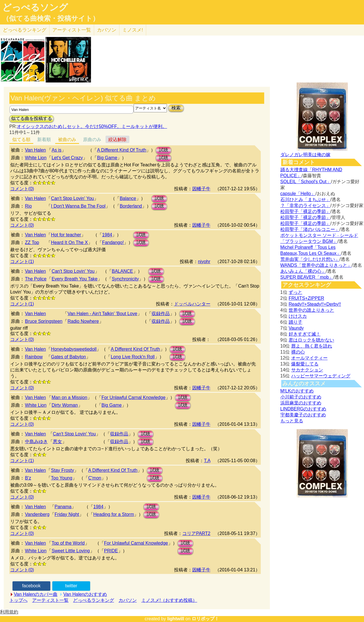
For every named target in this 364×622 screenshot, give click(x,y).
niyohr (204, 262)
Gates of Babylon (68, 357)
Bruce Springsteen (44, 321)
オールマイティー (309, 358)
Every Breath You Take (75, 279)
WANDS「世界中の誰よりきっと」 (316, 265)
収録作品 (161, 314)
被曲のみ (67, 140)
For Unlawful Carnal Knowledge (134, 397)
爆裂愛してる (305, 364)
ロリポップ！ (205, 619)
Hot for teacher (66, 235)
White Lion (36, 158)
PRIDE (111, 551)
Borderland (131, 206)
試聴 (164, 150)
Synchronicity (125, 279)
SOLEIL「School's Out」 (306, 182)
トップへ (18, 600)
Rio (28, 206)
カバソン (107, 30)
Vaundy (296, 328)
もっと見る (292, 421)
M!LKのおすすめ (297, 391)
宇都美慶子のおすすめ (303, 415)
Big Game (107, 158)
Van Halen (36, 150)
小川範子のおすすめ (301, 397)
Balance (128, 198)
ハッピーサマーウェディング (321, 376)
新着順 (44, 140)
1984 (107, 235)
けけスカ (298, 316)
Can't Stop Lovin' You (72, 198)
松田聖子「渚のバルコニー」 (310, 229)
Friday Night (67, 514)
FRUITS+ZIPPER (306, 298)
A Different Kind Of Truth (122, 150)
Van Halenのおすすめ (85, 594)
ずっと (295, 292)
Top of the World (68, 543)
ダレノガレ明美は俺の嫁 (305, 155)
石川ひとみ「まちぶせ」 (305, 200)
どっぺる (25, 30)
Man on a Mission (69, 397)
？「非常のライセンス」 (305, 205)
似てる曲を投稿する (32, 118)
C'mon (95, 478)
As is (56, 150)
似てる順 (21, 140)
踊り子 (295, 322)
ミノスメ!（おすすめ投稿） (169, 600)
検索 (176, 108)
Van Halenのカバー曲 (36, 594)
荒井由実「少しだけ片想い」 (310, 259)
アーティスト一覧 (50, 600)
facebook (31, 586)
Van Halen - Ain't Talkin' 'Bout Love (102, 314)
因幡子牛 (201, 189)
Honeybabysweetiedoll (74, 349)
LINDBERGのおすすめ (303, 409)
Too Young (62, 478)
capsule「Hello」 (298, 194)
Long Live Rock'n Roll (133, 357)
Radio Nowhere (83, 321)
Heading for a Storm (114, 514)
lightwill (176, 619)
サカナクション (307, 370)
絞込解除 (117, 140)
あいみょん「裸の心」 (303, 271)
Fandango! (113, 242)
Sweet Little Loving (71, 551)
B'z (28, 478)
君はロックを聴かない (311, 340)
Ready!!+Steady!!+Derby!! (315, 304)
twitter (71, 586)
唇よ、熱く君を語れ (312, 346)
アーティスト (72, 30)
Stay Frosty (62, 470)
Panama (63, 507)
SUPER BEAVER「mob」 (307, 277)
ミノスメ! (133, 30)
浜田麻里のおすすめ (301, 403)
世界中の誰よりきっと (311, 310)
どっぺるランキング (94, 600)
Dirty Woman (65, 405)
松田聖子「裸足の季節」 (305, 211)
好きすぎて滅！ (305, 334)
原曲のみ (92, 140)
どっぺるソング (35, 7)
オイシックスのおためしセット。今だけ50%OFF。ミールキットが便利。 (92, 126)
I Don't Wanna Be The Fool (78, 206)
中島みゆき (36, 442)
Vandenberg (37, 514)
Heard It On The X (69, 242)
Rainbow (34, 357)
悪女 (57, 442)
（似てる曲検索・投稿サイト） (51, 18)
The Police (36, 279)
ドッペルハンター (192, 304)
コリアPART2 (196, 533)
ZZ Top (32, 242)
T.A (207, 461)
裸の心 (298, 352)
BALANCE (122, 271)
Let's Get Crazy (67, 158)
